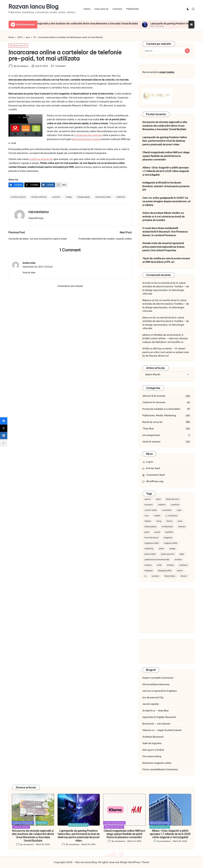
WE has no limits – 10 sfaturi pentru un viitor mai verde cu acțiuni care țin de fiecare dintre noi (166, 352)
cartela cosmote (18, 197)
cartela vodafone (39, 197)
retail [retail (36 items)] (159, 565)
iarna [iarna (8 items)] (180, 521)
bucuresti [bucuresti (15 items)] (149, 505)
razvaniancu (38, 212)
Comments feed (155, 475)
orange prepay (84, 197)
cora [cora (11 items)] (147, 516)
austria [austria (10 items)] (148, 499)
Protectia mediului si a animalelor (161, 409)
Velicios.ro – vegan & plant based (162, 730)
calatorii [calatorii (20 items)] (162, 505)
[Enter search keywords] (167, 51)
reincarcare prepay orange (86, 139)
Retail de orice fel (18, 46)
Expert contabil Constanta (158, 678)
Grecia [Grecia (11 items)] (169, 521)
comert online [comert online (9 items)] (151, 510)
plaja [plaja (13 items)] (182, 554)
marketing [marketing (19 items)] (149, 548)
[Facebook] (16, 185)
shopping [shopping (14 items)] (149, 570)
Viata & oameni (151, 442)
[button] (36, 218)
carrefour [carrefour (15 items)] (175, 505)
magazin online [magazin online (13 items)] (171, 543)
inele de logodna (152, 743)
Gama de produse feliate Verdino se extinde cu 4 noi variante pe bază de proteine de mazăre (163, 217)
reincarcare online (103, 197)
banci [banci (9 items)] (158, 499)
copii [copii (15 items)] (179, 510)
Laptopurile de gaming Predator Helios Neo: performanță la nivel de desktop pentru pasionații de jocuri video (165, 141)
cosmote (56, 197)
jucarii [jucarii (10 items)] (157, 532)
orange (69, 197)
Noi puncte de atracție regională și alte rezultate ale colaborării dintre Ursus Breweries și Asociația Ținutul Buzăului (94, 24)
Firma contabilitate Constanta (160, 769)
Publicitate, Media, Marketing (159, 415)
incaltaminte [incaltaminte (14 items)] (167, 527)
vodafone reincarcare (41, 159)
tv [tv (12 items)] (145, 576)
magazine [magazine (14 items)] (168, 538)
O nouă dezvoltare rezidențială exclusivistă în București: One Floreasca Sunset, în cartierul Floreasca (165, 232)
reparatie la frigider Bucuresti (159, 717)
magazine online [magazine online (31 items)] (152, 543)
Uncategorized (151, 435)
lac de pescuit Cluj (153, 697)
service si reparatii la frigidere (160, 691)
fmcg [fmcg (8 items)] (159, 521)
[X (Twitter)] (32, 185)
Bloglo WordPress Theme (135, 862)
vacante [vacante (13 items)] (155, 576)
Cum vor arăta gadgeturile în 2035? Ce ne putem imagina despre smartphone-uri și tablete (166, 201)
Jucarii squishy (151, 704)
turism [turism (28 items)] (180, 570)
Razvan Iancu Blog (33, 7)
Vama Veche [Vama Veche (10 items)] (170, 576)
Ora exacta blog (152, 756)
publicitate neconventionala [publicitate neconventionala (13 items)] (157, 559)
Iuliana (146, 335)
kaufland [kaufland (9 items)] (169, 532)
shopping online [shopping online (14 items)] (165, 570)
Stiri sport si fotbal (153, 750)
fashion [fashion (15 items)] (148, 521)
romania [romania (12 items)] (170, 565)
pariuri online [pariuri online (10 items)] (150, 554)
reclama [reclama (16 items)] (178, 559)
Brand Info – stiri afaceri (156, 724)
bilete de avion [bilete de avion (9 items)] (173, 499)
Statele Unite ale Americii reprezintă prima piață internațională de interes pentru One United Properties (163, 247)
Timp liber (148, 429)
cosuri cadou (167, 72)
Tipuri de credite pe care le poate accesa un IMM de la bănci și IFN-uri (166, 260)
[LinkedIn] (48, 185)
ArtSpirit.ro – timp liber (156, 711)
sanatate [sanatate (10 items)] (183, 565)
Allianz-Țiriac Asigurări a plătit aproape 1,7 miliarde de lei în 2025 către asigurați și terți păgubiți (166, 171)
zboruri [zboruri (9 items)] (184, 576)
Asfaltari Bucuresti (153, 737)
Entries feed (153, 468)
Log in (150, 462)
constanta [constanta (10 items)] (167, 510)
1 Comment (58, 66)
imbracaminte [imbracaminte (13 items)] (150, 527)
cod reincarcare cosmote (88, 135)
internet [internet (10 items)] (182, 527)
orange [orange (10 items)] (172, 548)
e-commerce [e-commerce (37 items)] (172, 516)
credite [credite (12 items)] (157, 516)
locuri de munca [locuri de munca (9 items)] (151, 538)
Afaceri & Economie (154, 396)
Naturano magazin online (157, 763)
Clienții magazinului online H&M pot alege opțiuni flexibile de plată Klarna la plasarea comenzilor (166, 156)
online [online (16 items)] (161, 548)
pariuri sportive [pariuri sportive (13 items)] (168, 554)
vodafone (121, 197)
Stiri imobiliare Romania (156, 684)
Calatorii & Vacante (154, 402)
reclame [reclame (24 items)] (148, 565)
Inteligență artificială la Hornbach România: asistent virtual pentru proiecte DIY (166, 186)
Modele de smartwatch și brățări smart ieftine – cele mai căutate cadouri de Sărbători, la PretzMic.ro (165, 338)
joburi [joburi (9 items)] (147, 532)
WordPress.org (155, 481)
